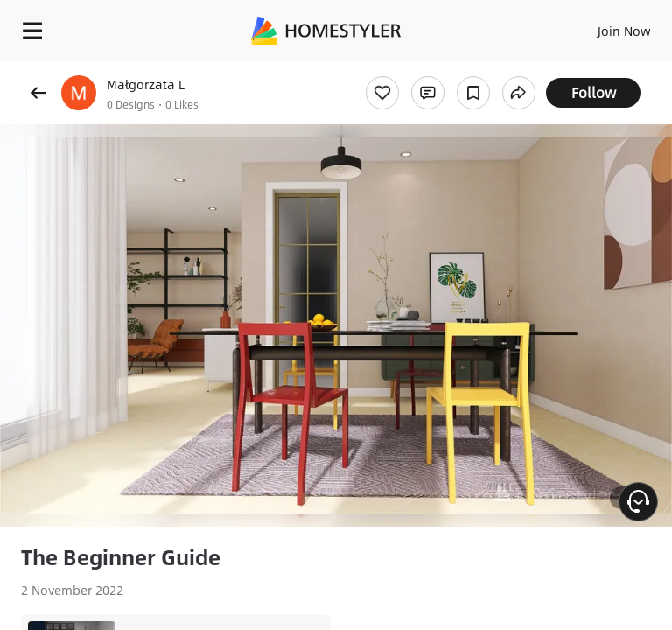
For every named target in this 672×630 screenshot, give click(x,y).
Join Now (624, 31)
